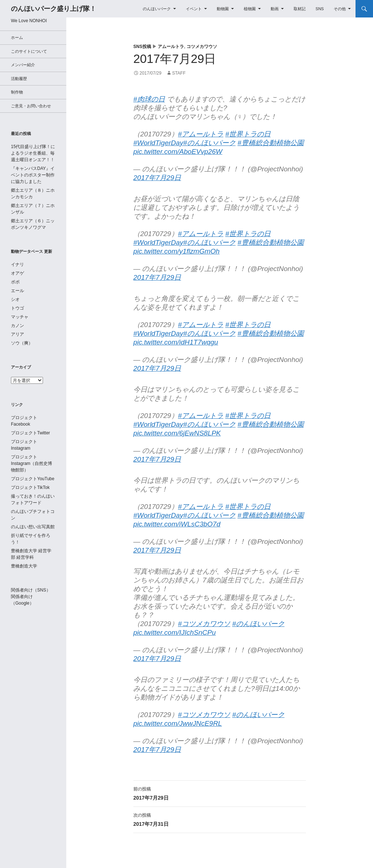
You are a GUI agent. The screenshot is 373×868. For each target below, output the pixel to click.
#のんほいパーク (209, 143)
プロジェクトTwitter (30, 433)
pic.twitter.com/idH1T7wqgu (176, 342)
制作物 (17, 92)
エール (17, 291)
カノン (17, 326)
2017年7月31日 (220, 819)
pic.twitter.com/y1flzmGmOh (176, 251)
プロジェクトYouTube (33, 479)
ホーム (17, 37)
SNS (320, 9)
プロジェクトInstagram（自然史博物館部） (32, 463)
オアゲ (17, 273)
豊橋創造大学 (24, 566)
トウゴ (17, 308)
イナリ (17, 264)
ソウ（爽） (22, 343)
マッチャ (20, 317)
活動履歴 (19, 79)
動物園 (223, 9)
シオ (15, 299)
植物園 (250, 9)
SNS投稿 (142, 47)
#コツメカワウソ (204, 624)
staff (179, 73)
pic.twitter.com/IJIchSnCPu (174, 632)
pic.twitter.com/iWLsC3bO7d (177, 524)
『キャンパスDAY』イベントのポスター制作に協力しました (33, 175)
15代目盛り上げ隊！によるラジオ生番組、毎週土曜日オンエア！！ (33, 153)
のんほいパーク (157, 9)
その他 (340, 9)
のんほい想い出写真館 (33, 527)
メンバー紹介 (23, 65)
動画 (275, 9)
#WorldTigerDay (158, 143)
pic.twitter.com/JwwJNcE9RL (178, 723)
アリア (17, 334)
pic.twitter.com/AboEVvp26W (178, 152)
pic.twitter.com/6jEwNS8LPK (177, 433)
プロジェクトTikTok (30, 487)
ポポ (15, 282)
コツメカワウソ (202, 47)
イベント (194, 9)
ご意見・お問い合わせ (31, 106)
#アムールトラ (201, 134)
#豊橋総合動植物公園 (271, 143)
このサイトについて (29, 51)
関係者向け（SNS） (31, 590)
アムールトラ (171, 47)
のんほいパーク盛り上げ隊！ (54, 9)
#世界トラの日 (248, 134)
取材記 (300, 9)
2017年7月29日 (157, 178)
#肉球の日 (149, 99)
